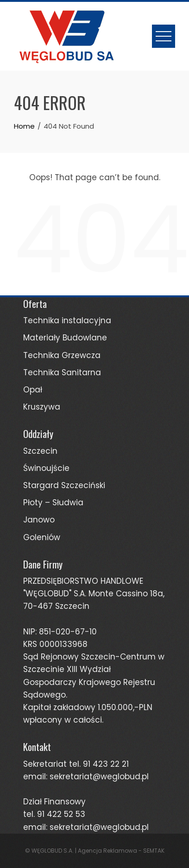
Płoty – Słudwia (53, 503)
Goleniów (42, 537)
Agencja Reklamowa (107, 851)
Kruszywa (42, 407)
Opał (33, 390)
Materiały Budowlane (65, 338)
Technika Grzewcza (62, 355)
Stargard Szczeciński (64, 485)
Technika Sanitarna (62, 372)
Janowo (39, 520)
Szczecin (40, 451)
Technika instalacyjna (67, 320)
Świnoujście (46, 468)
